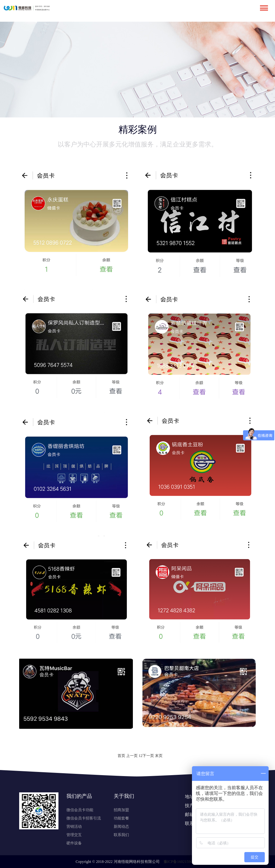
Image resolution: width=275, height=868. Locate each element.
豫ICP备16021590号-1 (182, 862)
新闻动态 (121, 827)
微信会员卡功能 (80, 810)
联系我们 (121, 835)
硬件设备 (74, 843)
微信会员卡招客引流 (84, 818)
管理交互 (74, 835)
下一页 (148, 756)
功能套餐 (121, 818)
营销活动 (74, 827)
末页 (159, 756)
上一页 (132, 756)
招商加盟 (121, 810)
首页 (121, 756)
